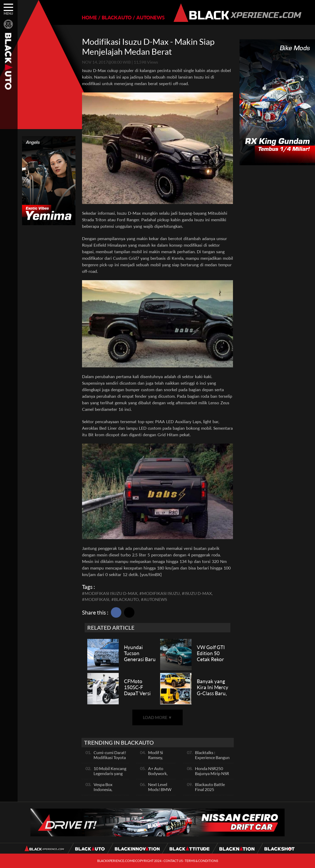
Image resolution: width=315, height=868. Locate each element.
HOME (89, 17)
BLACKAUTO (117, 17)
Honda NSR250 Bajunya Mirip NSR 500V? (212, 773)
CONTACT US (173, 861)
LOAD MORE (157, 717)
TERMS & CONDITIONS (201, 861)
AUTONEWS (150, 17)
